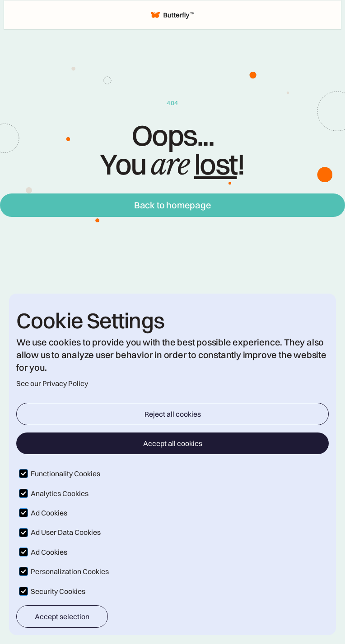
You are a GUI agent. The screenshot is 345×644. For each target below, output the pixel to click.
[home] (172, 15)
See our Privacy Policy (52, 383)
